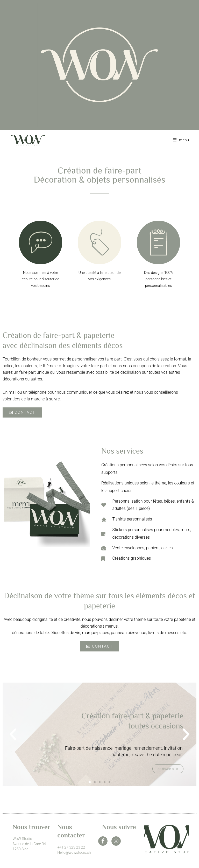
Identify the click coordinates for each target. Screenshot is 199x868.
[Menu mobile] (179, 140)
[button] (13, 734)
